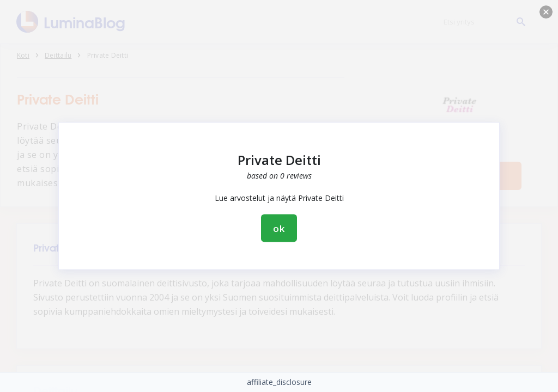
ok (279, 228)
